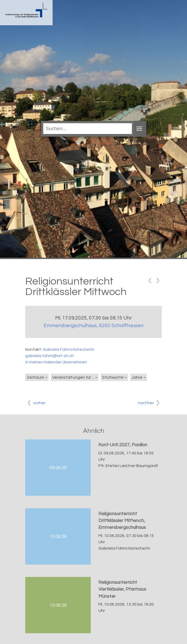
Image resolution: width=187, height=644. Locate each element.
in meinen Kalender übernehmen (56, 362)
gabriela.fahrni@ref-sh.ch (50, 356)
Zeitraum (35, 377)
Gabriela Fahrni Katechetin (69, 349)
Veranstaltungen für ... (73, 377)
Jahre (137, 377)
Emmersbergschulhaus (94, 326)
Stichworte (113, 377)
